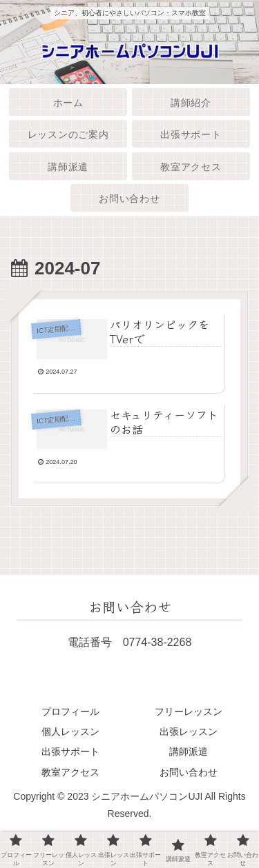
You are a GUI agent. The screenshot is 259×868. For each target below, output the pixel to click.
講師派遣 (189, 751)
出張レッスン (189, 731)
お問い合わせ (189, 772)
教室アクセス (70, 772)
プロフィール (70, 711)
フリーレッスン (189, 711)
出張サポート (70, 751)
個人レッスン (70, 731)
